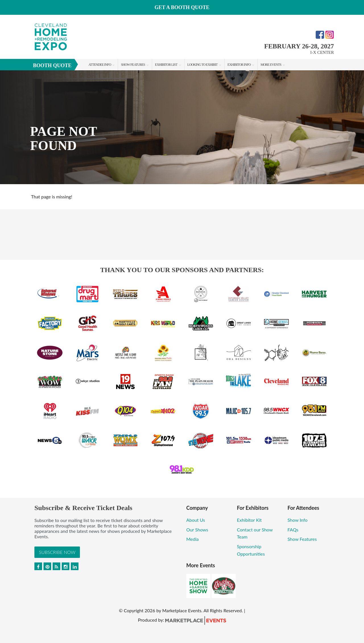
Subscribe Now (57, 552)
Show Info (297, 520)
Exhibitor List (166, 65)
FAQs (293, 530)
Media (193, 539)
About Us (196, 520)
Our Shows (197, 530)
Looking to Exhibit (202, 65)
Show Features (133, 65)
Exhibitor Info (239, 65)
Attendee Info (100, 65)
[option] (182, 127)
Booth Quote (52, 65)
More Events (271, 65)
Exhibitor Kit (249, 520)
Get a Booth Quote (182, 7)
